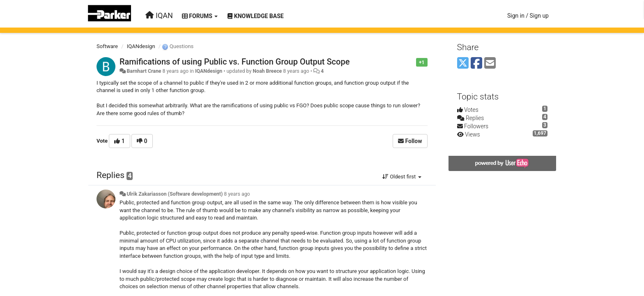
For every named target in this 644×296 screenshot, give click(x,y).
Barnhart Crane (144, 71)
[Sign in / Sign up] (528, 16)
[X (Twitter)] (463, 64)
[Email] (490, 64)
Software (107, 46)
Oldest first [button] (402, 177)
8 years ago (237, 194)
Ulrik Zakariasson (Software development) (175, 194)
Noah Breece (267, 71)
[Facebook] (476, 64)
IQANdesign (141, 46)
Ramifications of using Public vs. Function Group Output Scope (235, 62)
